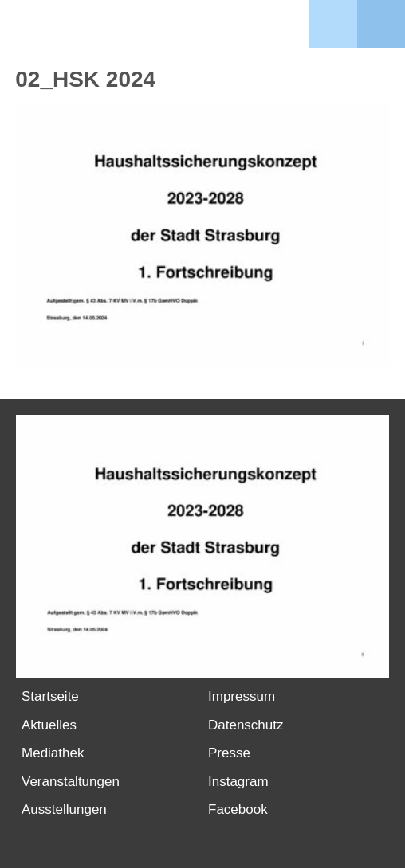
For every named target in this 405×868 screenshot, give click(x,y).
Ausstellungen (64, 809)
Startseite (50, 696)
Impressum (242, 696)
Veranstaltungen (71, 782)
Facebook (238, 809)
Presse (229, 753)
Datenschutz (246, 725)
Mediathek (53, 753)
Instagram (238, 782)
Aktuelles (49, 725)
